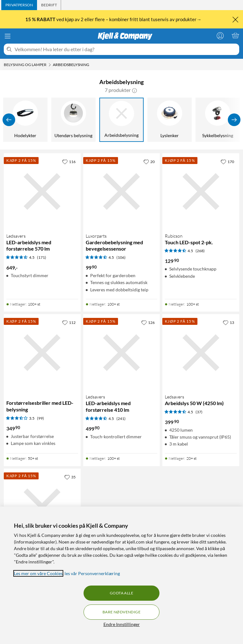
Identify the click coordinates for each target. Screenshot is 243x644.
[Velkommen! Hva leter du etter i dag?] (126, 49)
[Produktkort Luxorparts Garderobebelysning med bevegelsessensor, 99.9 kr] (122, 192)
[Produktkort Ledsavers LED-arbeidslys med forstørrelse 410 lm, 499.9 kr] (122, 352)
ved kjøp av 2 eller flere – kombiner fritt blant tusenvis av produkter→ (114, 19)
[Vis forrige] (9, 120)
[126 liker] (148, 322)
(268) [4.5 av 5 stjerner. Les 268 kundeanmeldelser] (200, 251)
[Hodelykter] (187, 120)
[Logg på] (220, 35)
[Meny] (8, 36)
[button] (134, 90)
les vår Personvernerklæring (92, 573)
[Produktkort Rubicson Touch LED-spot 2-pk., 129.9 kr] (201, 192)
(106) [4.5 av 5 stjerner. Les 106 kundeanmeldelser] (121, 257)
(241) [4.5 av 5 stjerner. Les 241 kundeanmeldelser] (121, 419)
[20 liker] (149, 161)
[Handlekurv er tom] (235, 35)
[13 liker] (228, 322)
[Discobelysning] (139, 120)
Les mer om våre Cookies (38, 573)
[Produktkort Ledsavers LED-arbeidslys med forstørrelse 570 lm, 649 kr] (42, 192)
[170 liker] (227, 161)
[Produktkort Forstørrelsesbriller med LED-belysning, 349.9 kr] (42, 352)
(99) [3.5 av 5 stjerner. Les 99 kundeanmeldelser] (40, 418)
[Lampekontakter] (91, 120)
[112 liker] (69, 322)
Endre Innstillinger (122, 624)
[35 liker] (70, 477)
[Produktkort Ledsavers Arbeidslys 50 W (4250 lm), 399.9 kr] (201, 352)
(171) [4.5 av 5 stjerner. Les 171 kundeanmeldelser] (42, 257)
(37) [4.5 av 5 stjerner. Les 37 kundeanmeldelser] (199, 412)
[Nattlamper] (43, 120)
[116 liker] (69, 161)
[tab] (19, 5)
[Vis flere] (234, 120)
